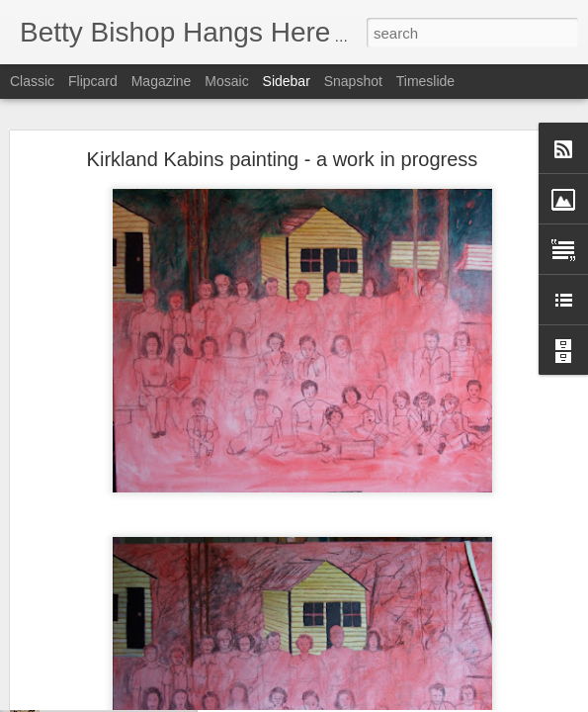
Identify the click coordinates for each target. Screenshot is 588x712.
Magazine (162, 81)
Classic (32, 81)
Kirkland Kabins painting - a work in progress (283, 112)
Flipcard (93, 81)
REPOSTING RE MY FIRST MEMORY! (152, 655)
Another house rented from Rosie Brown (154, 699)
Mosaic (226, 81)
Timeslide (425, 81)
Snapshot (353, 81)
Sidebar (287, 81)
